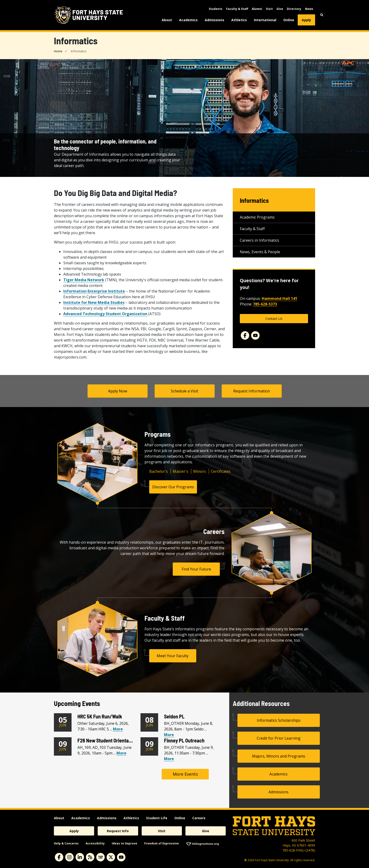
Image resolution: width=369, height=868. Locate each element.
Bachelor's (158, 471)
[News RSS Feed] (90, 857)
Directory (294, 9)
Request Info (118, 831)
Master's (180, 471)
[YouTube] (255, 335)
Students (216, 9)
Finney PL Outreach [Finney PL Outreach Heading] (184, 740)
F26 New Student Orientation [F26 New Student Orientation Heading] (107, 740)
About (167, 20)
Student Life (157, 818)
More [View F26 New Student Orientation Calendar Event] (121, 753)
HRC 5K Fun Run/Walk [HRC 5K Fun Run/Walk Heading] (100, 716)
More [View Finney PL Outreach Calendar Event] (169, 759)
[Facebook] (245, 335)
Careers (199, 818)
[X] (111, 857)
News (309, 9)
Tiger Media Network (84, 280)
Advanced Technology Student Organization (105, 314)
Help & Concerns (66, 843)
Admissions (215, 20)
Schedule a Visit (184, 391)
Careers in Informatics (259, 240)
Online (289, 20)
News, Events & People (260, 252)
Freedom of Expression (162, 843)
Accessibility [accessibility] (95, 843)
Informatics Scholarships (279, 720)
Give (280, 9)
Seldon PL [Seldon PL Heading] (174, 716)
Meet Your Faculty (173, 656)
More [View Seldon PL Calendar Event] (169, 735)
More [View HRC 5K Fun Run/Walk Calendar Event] (118, 729)
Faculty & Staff (237, 9)
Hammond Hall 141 (279, 298)
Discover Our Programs (173, 487)
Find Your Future (196, 569)
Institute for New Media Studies (94, 302)
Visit (269, 9)
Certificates (221, 471)
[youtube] (121, 857)
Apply (306, 20)
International (265, 20)
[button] (322, 15)
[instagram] (69, 857)
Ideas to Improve (124, 843)
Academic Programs (257, 217)
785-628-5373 (265, 304)
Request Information (252, 391)
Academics (188, 20)
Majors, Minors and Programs (279, 756)
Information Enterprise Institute (94, 291)
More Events (185, 774)
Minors (200, 471)
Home (58, 51)
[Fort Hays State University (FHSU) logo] (89, 15)
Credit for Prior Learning (279, 738)
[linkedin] (80, 857)
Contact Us (274, 319)
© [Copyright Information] (246, 860)
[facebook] (59, 857)
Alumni (257, 9)
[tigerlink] (100, 857)
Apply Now (118, 391)
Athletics (239, 20)
